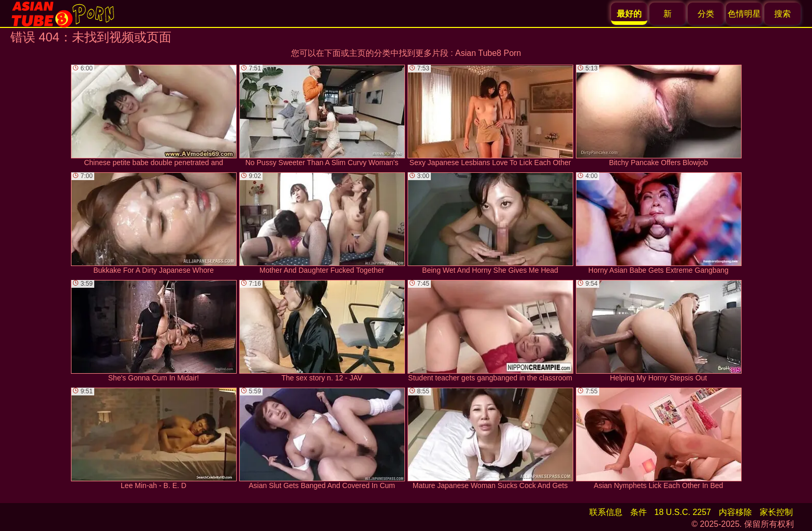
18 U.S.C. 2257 (683, 512)
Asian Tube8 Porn (488, 53)
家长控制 (776, 512)
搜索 (782, 14)
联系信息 (606, 512)
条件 (639, 512)
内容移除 (735, 512)
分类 (706, 14)
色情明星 (744, 14)
